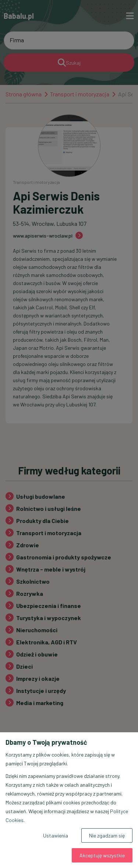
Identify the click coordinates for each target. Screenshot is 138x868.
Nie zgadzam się (107, 835)
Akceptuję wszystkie (102, 855)
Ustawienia (56, 835)
